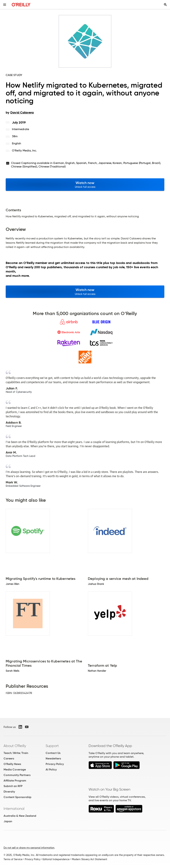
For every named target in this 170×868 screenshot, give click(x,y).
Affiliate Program (15, 781)
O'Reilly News (12, 764)
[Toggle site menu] (5, 5)
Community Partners (17, 775)
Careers (9, 758)
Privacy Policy (55, 764)
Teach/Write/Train (16, 753)
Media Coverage (15, 769)
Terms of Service (13, 859)
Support (52, 746)
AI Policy (51, 769)
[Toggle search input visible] (165, 5)
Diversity (9, 792)
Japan (8, 821)
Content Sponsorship (17, 797)
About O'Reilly (15, 746)
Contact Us (53, 753)
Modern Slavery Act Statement (89, 859)
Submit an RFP (13, 786)
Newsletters (53, 758)
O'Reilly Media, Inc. (25, 150)
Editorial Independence (56, 859)
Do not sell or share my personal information (29, 848)
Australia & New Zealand (20, 816)
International (14, 809)
